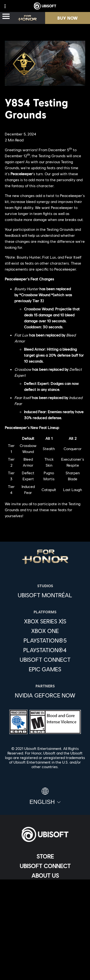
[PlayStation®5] (45, 640)
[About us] (45, 876)
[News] (45, 885)
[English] (45, 796)
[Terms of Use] (45, 928)
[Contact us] (45, 912)
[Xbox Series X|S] (45, 621)
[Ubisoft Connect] (45, 866)
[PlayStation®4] (45, 650)
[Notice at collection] (45, 936)
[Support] (45, 895)
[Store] (45, 856)
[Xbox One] (45, 631)
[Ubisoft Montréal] (45, 595)
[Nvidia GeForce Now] (45, 695)
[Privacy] (45, 920)
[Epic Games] (45, 669)
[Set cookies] (45, 971)
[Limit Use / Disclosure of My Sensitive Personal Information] (45, 961)
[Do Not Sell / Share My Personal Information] (45, 947)
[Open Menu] (6, 17)
